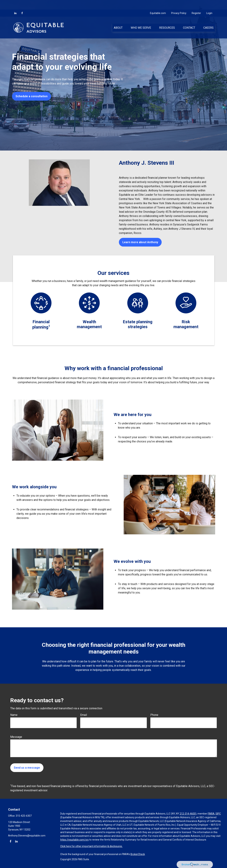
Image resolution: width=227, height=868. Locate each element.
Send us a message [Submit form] (27, 768)
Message (16, 737)
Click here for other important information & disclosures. (91, 846)
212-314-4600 (188, 814)
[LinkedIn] (15, 4)
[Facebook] (22, 4)
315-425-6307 (24, 816)
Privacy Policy (179, 4)
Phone (154, 715)
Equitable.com (158, 4)
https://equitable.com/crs (74, 840)
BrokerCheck (138, 854)
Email (84, 715)
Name (14, 715)
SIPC (218, 814)
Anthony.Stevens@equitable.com (27, 836)
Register (196, 4)
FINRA (211, 814)
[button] (118, 18)
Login (209, 4)
